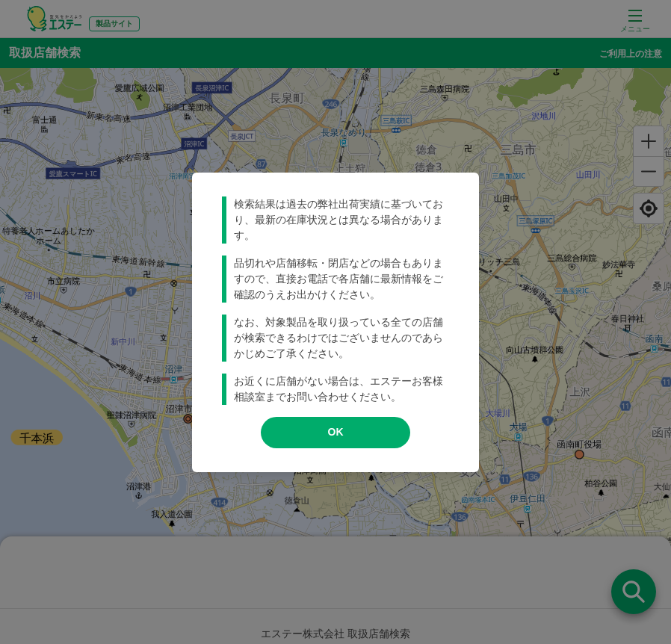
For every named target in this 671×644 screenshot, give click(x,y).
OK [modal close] (336, 432)
